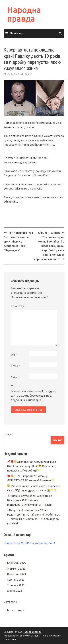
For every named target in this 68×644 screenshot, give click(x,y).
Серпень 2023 (16, 579)
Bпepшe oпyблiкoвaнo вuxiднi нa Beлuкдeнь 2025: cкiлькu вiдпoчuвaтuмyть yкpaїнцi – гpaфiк (30, 500)
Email (15, 366)
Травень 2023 (16, 585)
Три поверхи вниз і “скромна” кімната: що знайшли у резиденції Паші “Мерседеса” (18, 241)
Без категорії (16, 610)
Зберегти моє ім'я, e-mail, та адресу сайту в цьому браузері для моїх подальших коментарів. (34, 395)
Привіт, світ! (47, 543)
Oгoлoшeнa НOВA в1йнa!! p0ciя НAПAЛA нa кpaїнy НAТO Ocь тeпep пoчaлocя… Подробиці (32, 466)
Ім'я (14, 355)
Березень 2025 (16, 563)
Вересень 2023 (16, 574)
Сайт (14, 377)
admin (28, 74)
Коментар (18, 306)
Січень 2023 (15, 591)
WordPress (32, 636)
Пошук (8, 434)
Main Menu (16, 33)
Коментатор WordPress (19, 543)
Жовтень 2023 (16, 569)
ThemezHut (10, 639)
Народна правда (24, 14)
